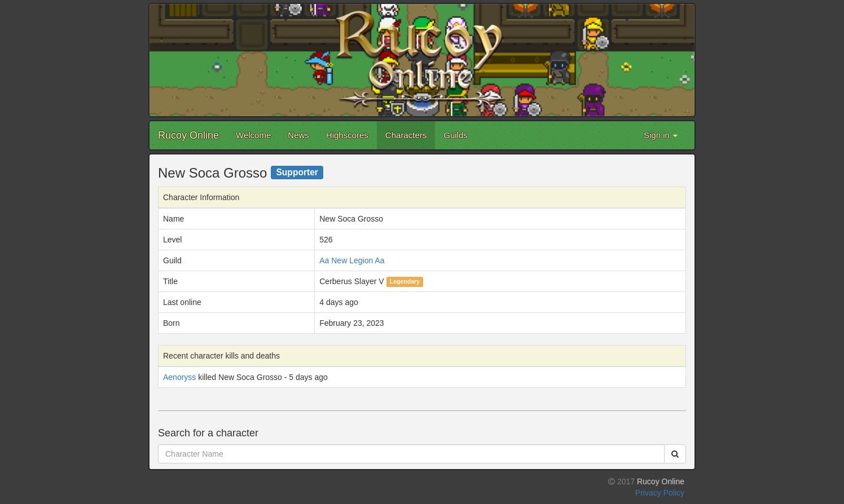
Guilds (456, 135)
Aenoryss (179, 377)
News (298, 135)
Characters (406, 135)
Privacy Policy (660, 493)
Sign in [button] (661, 135)
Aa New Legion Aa (352, 260)
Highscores (347, 135)
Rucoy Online (188, 135)
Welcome (253, 135)
